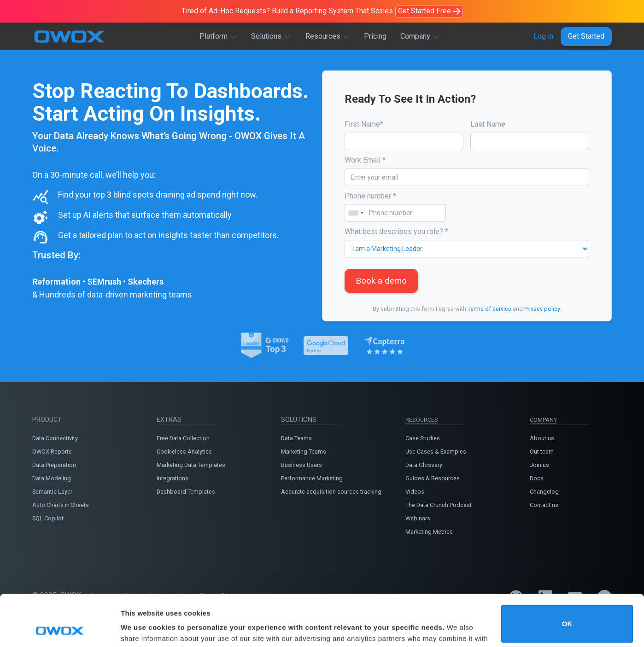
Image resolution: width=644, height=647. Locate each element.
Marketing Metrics (429, 532)
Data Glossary (424, 465)
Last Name (488, 124)
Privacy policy (542, 309)
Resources (323, 36)
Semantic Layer (52, 492)
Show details (142, 627)
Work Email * (365, 160)
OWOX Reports (52, 452)
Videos (415, 492)
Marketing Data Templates (191, 465)
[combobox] (356, 213)
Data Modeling (52, 478)
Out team (542, 452)
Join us (539, 465)
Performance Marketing (312, 478)
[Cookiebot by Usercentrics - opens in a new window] (60, 629)
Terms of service (489, 309)
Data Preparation (54, 465)
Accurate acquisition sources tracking (331, 492)
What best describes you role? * (396, 231)
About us (542, 438)
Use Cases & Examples (436, 452)
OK (567, 576)
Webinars (418, 518)
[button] (218, 37)
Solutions (266, 36)
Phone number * (370, 196)
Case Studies (423, 438)
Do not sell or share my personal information (567, 617)
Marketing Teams (304, 452)
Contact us (544, 505)
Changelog (544, 492)
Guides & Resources (433, 478)
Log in (543, 36)
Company (415, 36)
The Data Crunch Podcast (439, 505)
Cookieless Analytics (184, 452)
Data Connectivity (55, 438)
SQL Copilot (48, 518)
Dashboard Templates (186, 492)
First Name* (364, 124)
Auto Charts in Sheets (61, 505)
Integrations (173, 478)
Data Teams (296, 438)
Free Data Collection (183, 438)
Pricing (375, 36)
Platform (214, 36)
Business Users (302, 465)
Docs (537, 478)
